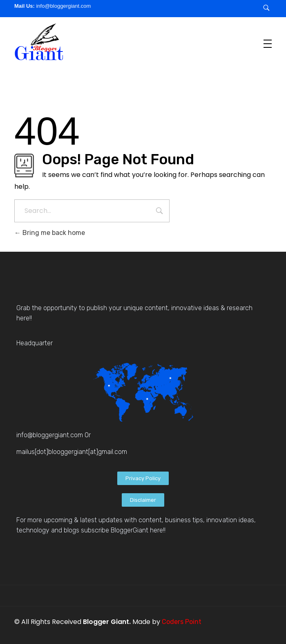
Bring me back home (50, 233)
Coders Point (182, 622)
